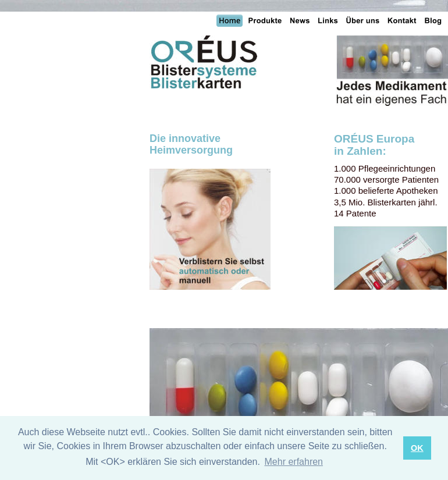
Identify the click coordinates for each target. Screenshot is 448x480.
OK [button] (417, 448)
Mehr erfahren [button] (294, 462)
